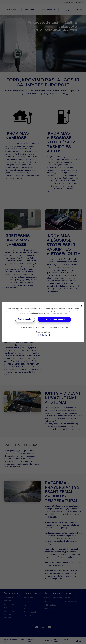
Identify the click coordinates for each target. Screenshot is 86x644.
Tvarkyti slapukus (25, 319)
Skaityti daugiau (43, 335)
